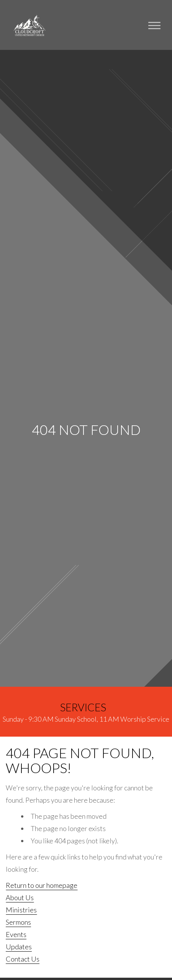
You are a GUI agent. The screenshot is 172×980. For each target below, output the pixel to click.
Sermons (18, 922)
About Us (20, 897)
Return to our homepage (42, 885)
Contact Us (23, 959)
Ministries (21, 910)
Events (16, 934)
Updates (19, 947)
